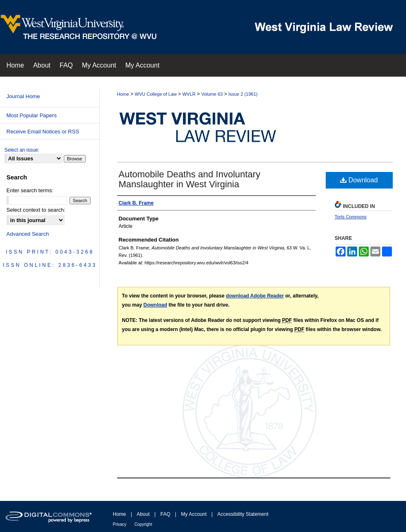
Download (359, 180)
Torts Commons (351, 217)
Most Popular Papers (32, 115)
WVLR (189, 94)
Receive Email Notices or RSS (43, 132)
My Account (194, 514)
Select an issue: (22, 150)
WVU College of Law (156, 94)
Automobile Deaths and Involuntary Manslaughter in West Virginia (190, 179)
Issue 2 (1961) (243, 94)
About (143, 514)
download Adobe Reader (255, 296)
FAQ (165, 514)
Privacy (120, 524)
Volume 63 (212, 94)
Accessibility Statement (243, 514)
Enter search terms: (30, 190)
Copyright (143, 524)
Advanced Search (28, 234)
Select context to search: (36, 210)
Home (123, 94)
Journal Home (23, 96)
